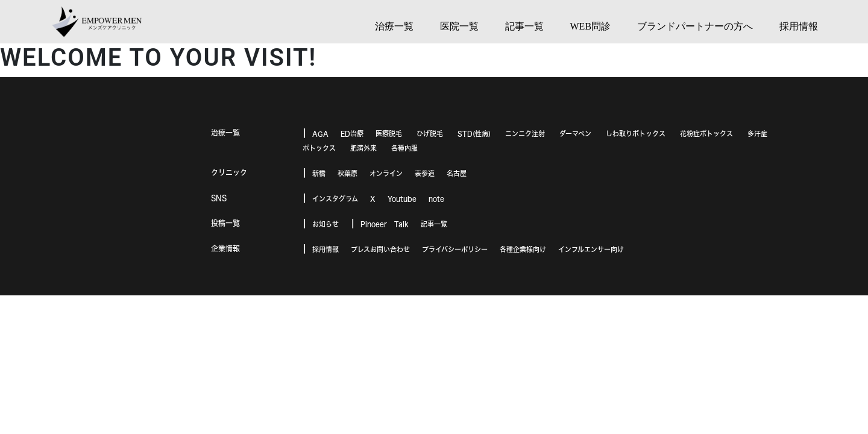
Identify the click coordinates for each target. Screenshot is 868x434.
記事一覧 (434, 224)
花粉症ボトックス (706, 134)
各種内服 (404, 148)
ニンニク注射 (525, 134)
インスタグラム (335, 199)
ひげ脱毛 (430, 134)
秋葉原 (348, 173)
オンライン (386, 173)
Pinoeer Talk (385, 224)
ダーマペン (575, 134)
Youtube (402, 199)
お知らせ (325, 224)
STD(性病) (474, 134)
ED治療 (352, 134)
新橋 (319, 173)
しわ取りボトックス (636, 134)
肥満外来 (363, 148)
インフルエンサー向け (591, 249)
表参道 (425, 173)
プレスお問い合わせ (380, 249)
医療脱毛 (389, 134)
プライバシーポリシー (455, 249)
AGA (320, 134)
